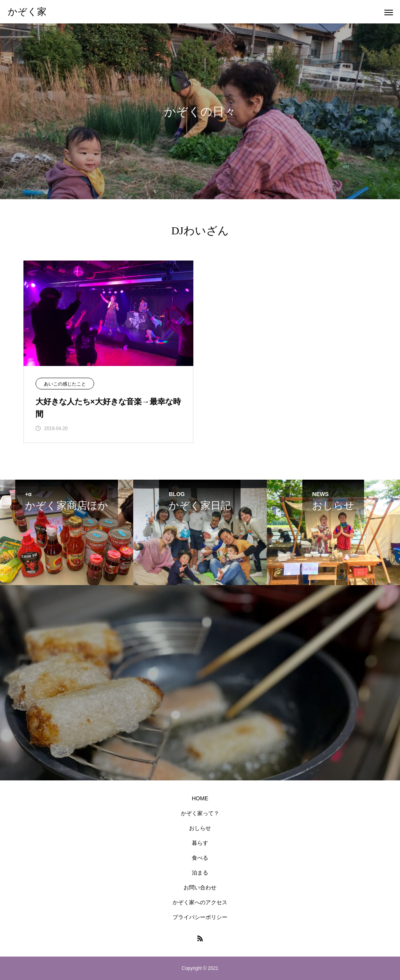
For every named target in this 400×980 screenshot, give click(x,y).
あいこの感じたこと (65, 384)
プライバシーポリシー (200, 917)
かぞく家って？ (200, 813)
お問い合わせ (200, 887)
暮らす (200, 843)
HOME (200, 798)
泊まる (200, 873)
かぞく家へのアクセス (200, 902)
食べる (200, 858)
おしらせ (200, 828)
